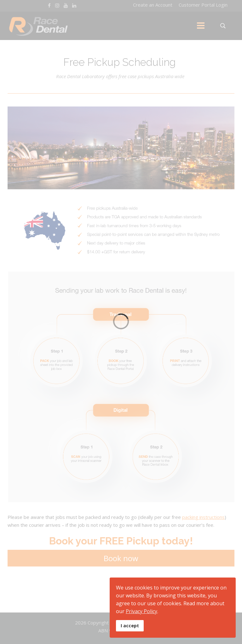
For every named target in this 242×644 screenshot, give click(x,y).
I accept (130, 626)
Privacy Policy (141, 611)
